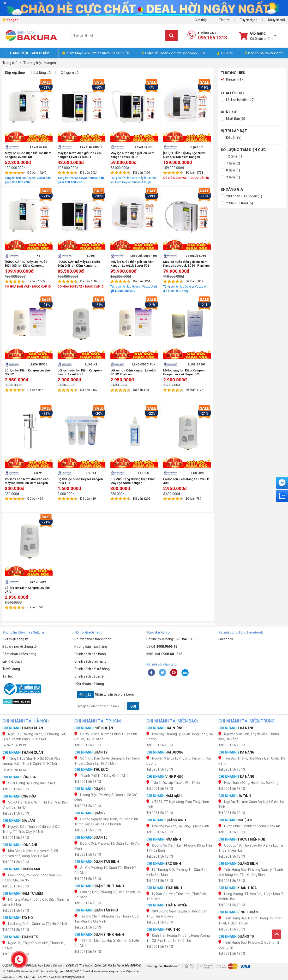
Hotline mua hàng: (171, 639)
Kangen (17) (233, 79)
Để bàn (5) (231, 138)
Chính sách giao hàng (90, 661)
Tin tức (224, 20)
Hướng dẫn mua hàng (91, 647)
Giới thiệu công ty (15, 639)
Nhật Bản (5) (233, 119)
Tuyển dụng (249, 20)
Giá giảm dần (68, 73)
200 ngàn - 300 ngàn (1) (241, 196)
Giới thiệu (201, 20)
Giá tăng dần (40, 73)
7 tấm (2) (230, 163)
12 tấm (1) (231, 156)
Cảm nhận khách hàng (19, 654)
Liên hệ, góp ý (12, 661)
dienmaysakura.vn (73, 977)
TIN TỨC (225, 53)
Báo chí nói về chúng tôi (264, 53)
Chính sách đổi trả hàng (92, 669)
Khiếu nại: (164, 654)
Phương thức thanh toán (93, 639)
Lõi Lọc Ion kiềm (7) (238, 100)
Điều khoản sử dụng (89, 684)
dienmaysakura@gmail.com (108, 971)
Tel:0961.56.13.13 (14, 745)
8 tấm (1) (230, 170)
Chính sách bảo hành (90, 654)
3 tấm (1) (230, 177)
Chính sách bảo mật (89, 676)
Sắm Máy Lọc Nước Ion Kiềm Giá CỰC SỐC (99, 53)
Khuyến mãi (277, 20)
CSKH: (162, 647)
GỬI (133, 706)
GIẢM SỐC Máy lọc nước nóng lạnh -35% (174, 53)
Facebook (226, 639)
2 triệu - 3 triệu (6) (237, 203)
